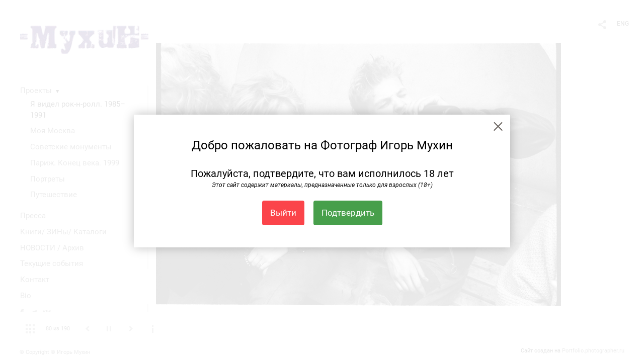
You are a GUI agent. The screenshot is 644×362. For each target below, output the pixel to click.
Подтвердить (348, 213)
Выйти (283, 213)
